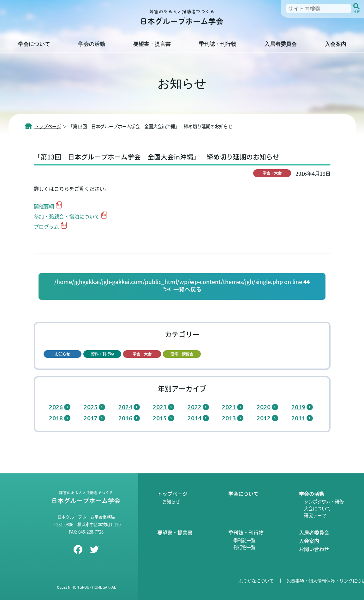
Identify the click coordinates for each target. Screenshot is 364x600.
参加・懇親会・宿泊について (67, 216)
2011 (298, 418)
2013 (229, 418)
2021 (229, 407)
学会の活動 (92, 44)
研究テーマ (315, 515)
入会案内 (336, 44)
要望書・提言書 (152, 44)
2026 (56, 407)
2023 (160, 407)
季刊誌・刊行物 (218, 44)
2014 (194, 418)
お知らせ (171, 501)
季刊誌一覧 (244, 540)
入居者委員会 (281, 44)
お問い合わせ (314, 549)
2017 (91, 418)
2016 (125, 418)
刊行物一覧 (244, 547)
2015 (160, 418)
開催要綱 (44, 206)
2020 (264, 407)
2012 (264, 418)
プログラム (46, 226)
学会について (34, 44)
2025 (91, 407)
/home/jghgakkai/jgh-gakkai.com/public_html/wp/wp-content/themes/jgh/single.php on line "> (182, 286)
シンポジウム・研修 (324, 501)
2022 (194, 407)
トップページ (172, 494)
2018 (56, 418)
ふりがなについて (256, 581)
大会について (317, 508)
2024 (125, 407)
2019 (298, 407)
